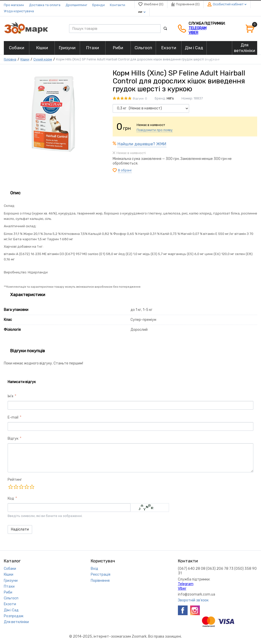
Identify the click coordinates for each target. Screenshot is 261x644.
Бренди (99, 5)
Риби (8, 592)
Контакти (118, 5)
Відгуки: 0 (140, 99)
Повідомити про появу (155, 130)
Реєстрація (101, 574)
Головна (10, 59)
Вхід (94, 569)
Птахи (9, 586)
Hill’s (170, 98)
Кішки (25, 59)
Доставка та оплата (45, 5)
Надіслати (20, 529)
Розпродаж (14, 616)
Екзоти (10, 604)
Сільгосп (11, 598)
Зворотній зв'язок (193, 600)
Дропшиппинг (76, 5)
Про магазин (14, 5)
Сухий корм (43, 59)
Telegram (198, 28)
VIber (193, 33)
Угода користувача (19, 11)
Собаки (10, 569)
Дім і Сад (11, 610)
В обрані (125, 170)
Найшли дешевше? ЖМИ (142, 144)
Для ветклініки (16, 622)
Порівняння (100, 581)
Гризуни (11, 581)
